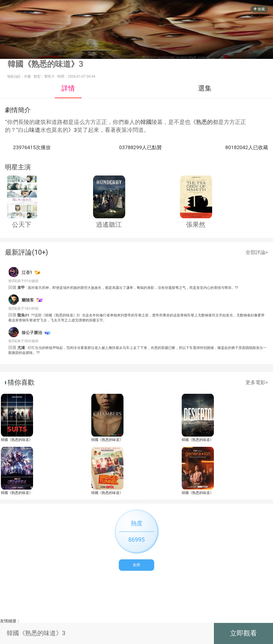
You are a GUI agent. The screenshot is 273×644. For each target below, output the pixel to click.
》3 (73, 130)
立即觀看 (243, 633)
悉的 (207, 122)
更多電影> (257, 382)
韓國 (146, 122)
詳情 (68, 88)
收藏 (259, 9)
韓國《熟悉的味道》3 (17, 440)
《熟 (196, 122)
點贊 (137, 565)
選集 (205, 88)
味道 (35, 130)
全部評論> (257, 252)
